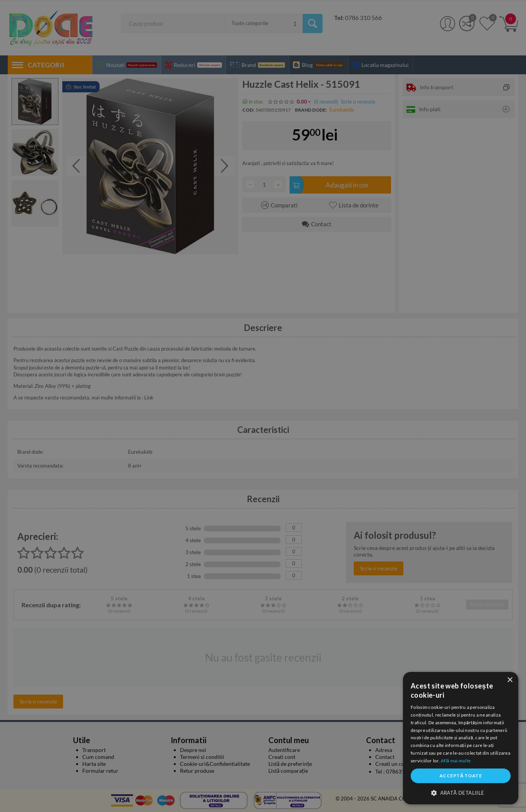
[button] (461, 792)
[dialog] (461, 738)
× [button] (510, 680)
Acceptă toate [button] (461, 776)
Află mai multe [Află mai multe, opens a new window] (456, 761)
